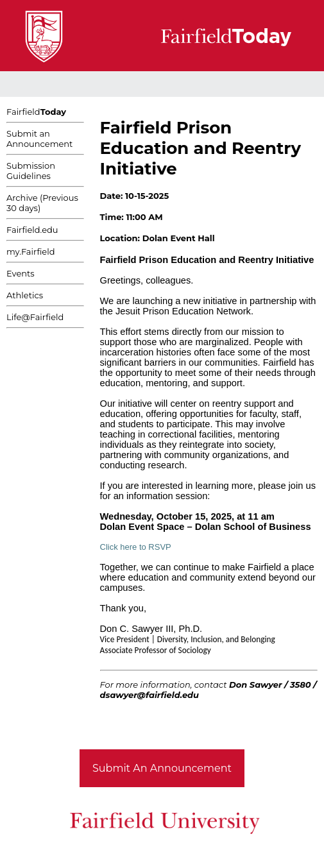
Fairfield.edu (32, 230)
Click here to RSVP (136, 547)
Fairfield (36, 112)
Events (21, 273)
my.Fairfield (31, 251)
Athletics (25, 295)
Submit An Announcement (162, 768)
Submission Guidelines (31, 171)
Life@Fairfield (35, 317)
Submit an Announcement (39, 139)
